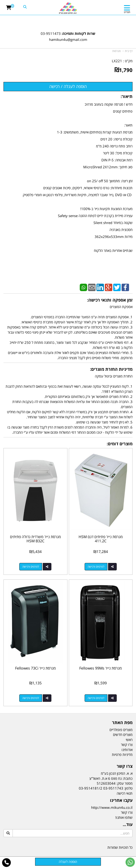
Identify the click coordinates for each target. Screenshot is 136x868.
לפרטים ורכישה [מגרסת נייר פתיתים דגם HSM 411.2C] (96, 567)
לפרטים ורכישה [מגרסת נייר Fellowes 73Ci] (31, 698)
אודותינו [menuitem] (127, 750)
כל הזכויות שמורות (120, 847)
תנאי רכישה (125, 793)
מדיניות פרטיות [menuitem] (122, 754)
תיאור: (127, 96)
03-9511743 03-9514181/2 (101, 788)
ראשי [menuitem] (129, 740)
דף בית (129, 51)
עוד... (128, 825)
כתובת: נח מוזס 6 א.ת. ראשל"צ (111, 778)
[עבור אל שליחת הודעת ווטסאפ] (130, 862)
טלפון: (128, 788)
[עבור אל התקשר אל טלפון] (7, 863)
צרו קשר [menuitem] (127, 744)
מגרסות (116, 51)
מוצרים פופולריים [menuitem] (121, 730)
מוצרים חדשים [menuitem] (123, 735)
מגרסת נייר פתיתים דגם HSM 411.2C (101, 539)
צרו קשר (125, 766)
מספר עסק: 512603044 (115, 783)
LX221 (117, 61)
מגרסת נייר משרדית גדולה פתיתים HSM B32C (35, 539)
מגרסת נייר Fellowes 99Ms (101, 668)
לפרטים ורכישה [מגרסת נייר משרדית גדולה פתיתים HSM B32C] (31, 567)
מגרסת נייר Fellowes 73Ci (35, 668)
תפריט (127, 12)
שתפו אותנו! (124, 817)
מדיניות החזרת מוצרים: (111, 369)
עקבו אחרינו (121, 800)
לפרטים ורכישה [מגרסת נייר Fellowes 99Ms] (96, 698)
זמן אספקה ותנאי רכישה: (110, 300)
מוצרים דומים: (120, 444)
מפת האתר (122, 723)
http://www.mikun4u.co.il (112, 807)
